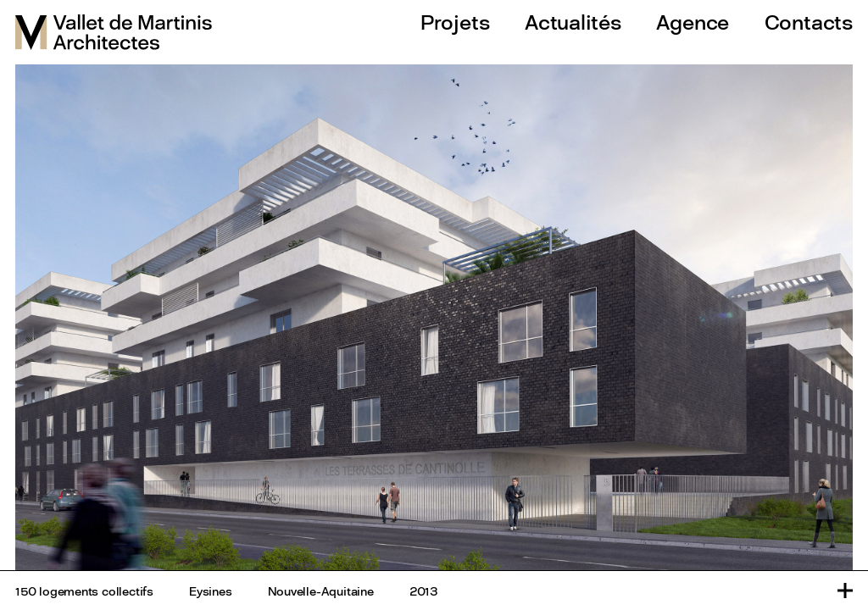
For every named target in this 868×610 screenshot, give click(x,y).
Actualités (573, 22)
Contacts (809, 22)
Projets (455, 22)
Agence (693, 22)
